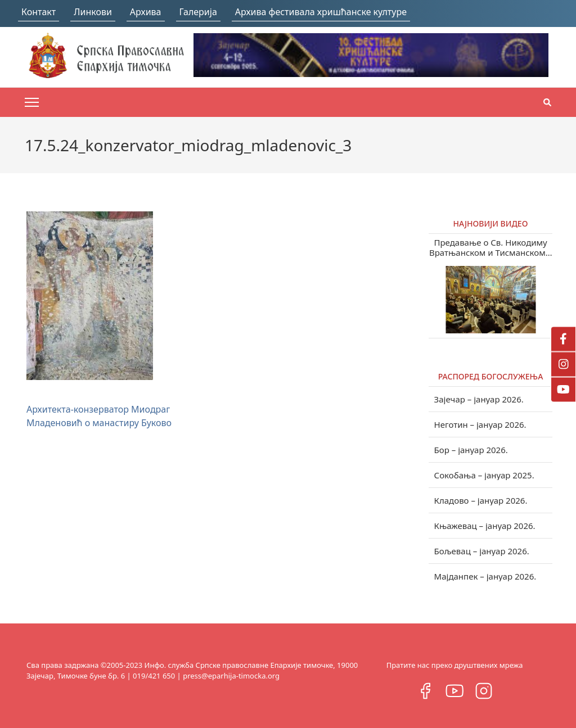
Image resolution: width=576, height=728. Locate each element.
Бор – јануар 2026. (471, 450)
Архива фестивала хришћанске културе (321, 12)
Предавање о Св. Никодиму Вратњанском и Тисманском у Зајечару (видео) (490, 247)
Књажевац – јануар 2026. (485, 526)
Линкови (93, 12)
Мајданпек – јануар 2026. (485, 576)
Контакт (39, 12)
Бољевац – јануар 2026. (482, 551)
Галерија (198, 12)
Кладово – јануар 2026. (481, 500)
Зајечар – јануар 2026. (479, 399)
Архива (146, 12)
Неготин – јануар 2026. (480, 424)
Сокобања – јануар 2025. (484, 475)
